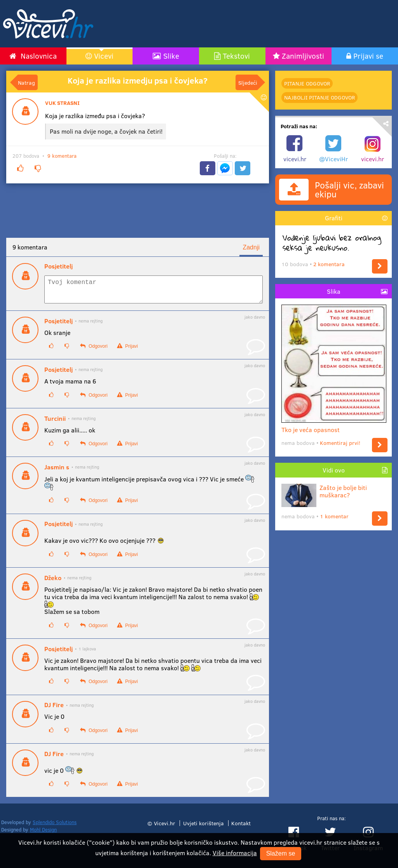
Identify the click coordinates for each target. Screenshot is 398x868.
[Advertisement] (252, 24)
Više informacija (235, 853)
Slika (334, 291)
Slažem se (281, 853)
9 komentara (62, 156)
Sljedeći (248, 82)
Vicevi (104, 56)
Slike (171, 56)
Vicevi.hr (165, 828)
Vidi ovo (334, 470)
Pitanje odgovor (307, 83)
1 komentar (334, 516)
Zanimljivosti (303, 56)
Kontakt (241, 828)
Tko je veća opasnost (334, 426)
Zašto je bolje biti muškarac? (324, 491)
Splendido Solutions (55, 827)
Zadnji (251, 247)
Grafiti (334, 218)
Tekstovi (236, 56)
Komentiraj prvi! (340, 443)
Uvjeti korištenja (203, 828)
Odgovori (94, 351)
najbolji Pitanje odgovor (319, 97)
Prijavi (127, 351)
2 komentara (329, 264)
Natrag (26, 82)
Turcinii (55, 423)
